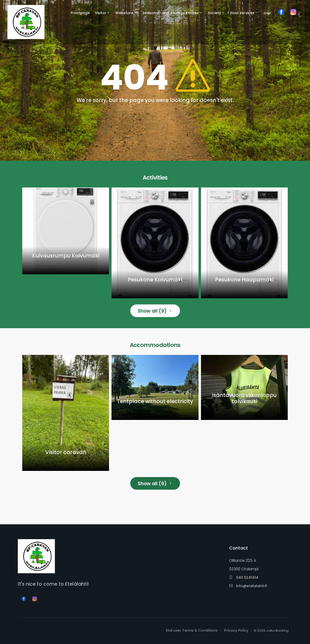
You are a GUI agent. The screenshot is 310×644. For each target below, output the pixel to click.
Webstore (124, 13)
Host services (242, 13)
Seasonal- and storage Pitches (171, 13)
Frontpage (80, 13)
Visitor (101, 13)
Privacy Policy (236, 630)
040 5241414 (244, 577)
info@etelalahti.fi (248, 586)
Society (214, 13)
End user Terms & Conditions (192, 630)
